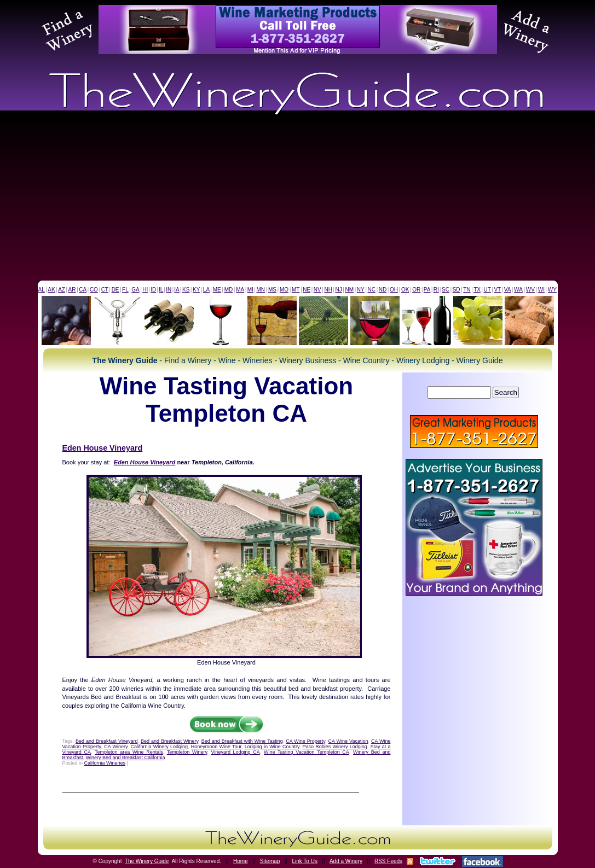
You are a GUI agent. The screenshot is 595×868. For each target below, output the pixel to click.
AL (42, 290)
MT (296, 290)
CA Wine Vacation (348, 741)
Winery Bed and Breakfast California (126, 758)
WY (552, 290)
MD (229, 290)
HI (145, 290)
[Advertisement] (297, 199)
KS (186, 290)
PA (427, 290)
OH (394, 290)
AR (72, 290)
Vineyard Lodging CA (236, 752)
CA (83, 290)
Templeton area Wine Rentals (129, 752)
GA (135, 290)
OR (416, 290)
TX (477, 290)
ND (383, 290)
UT (487, 290)
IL (161, 290)
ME (217, 290)
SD (457, 290)
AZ (62, 290)
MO (284, 290)
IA (177, 290)
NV (317, 290)
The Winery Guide (147, 861)
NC (371, 290)
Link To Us (305, 861)
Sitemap (270, 861)
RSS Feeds (388, 861)
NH (328, 290)
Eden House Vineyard (103, 448)
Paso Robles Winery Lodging (335, 747)
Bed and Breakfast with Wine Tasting (242, 741)
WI (541, 290)
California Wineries (105, 763)
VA (508, 290)
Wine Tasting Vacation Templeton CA (307, 752)
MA (240, 290)
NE (307, 290)
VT (497, 290)
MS (272, 290)
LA (206, 290)
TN (467, 290)
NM (349, 290)
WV (530, 290)
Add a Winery (346, 861)
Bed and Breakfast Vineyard (106, 741)
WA (518, 290)
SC (446, 290)
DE (115, 290)
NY (361, 290)
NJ (338, 290)
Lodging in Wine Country (272, 747)
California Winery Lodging (159, 747)
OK (405, 290)
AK (51, 290)
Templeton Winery (187, 752)
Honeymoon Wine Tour (216, 747)
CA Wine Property (305, 741)
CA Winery (116, 747)
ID (153, 290)
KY (196, 290)
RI (436, 290)
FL (125, 290)
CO (94, 290)
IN (169, 290)
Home (241, 861)
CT (105, 290)
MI (250, 290)
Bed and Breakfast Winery (169, 741)
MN (261, 290)
